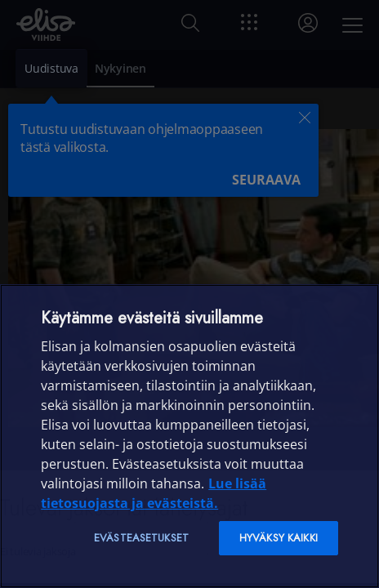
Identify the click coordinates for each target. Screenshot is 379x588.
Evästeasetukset (141, 538)
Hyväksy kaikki (279, 538)
